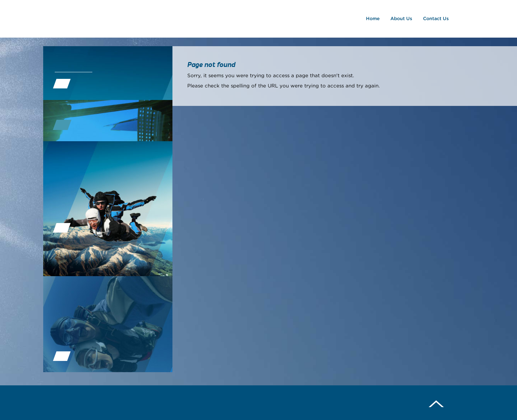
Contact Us (437, 19)
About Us (403, 19)
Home (374, 19)
